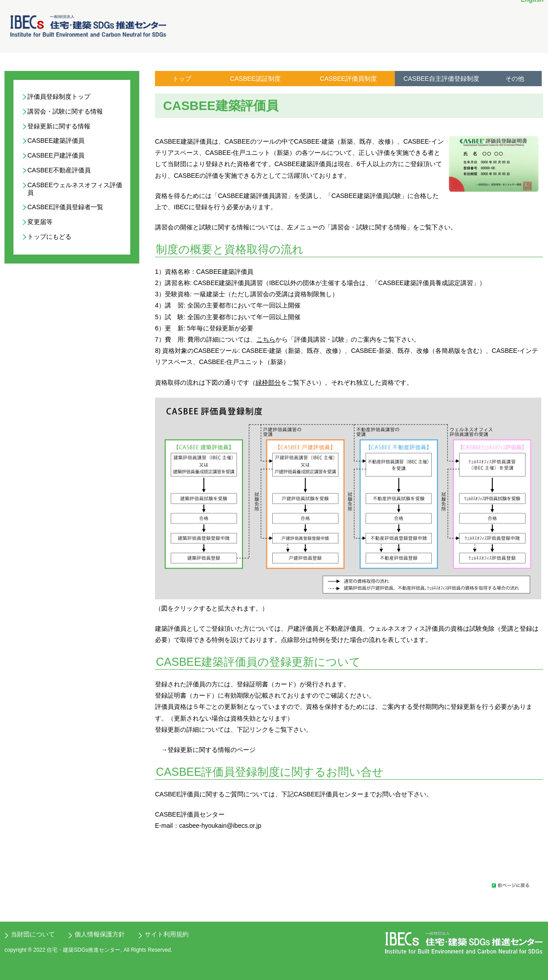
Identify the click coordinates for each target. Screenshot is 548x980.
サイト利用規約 (167, 934)
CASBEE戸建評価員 (56, 155)
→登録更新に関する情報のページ (208, 750)
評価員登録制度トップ (59, 97)
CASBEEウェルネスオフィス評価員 (75, 189)
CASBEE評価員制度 (348, 79)
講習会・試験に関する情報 (65, 111)
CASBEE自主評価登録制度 (441, 79)
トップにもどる (49, 237)
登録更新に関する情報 (59, 126)
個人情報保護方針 (100, 934)
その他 (515, 79)
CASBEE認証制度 (255, 79)
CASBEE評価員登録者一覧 (65, 207)
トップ (182, 79)
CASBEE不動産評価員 (59, 170)
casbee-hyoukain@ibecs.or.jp (220, 826)
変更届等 (40, 222)
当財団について (33, 934)
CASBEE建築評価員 (56, 141)
